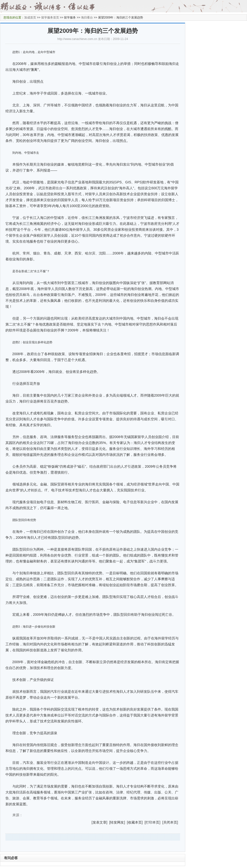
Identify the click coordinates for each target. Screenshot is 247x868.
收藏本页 (135, 822)
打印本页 (152, 822)
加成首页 (30, 18)
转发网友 (117, 822)
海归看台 (87, 18)
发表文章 (100, 822)
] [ (108, 822)
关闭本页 (170, 822)
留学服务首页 (50, 18)
